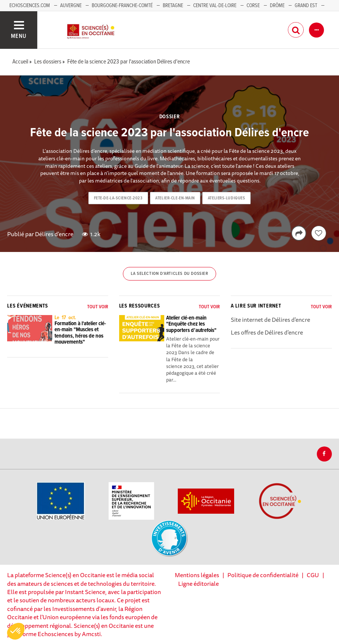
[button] (16, 631)
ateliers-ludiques (227, 198)
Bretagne (173, 6)
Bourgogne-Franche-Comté (122, 6)
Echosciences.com (30, 6)
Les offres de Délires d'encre (267, 332)
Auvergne (71, 6)
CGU (313, 575)
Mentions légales (197, 575)
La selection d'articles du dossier (169, 274)
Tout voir (98, 307)
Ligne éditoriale (198, 584)
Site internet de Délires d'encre (270, 320)
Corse (253, 6)
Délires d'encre (54, 234)
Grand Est (306, 6)
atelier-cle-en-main (175, 198)
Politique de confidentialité (263, 575)
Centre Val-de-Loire (215, 6)
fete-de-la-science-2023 (118, 198)
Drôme (277, 6)
